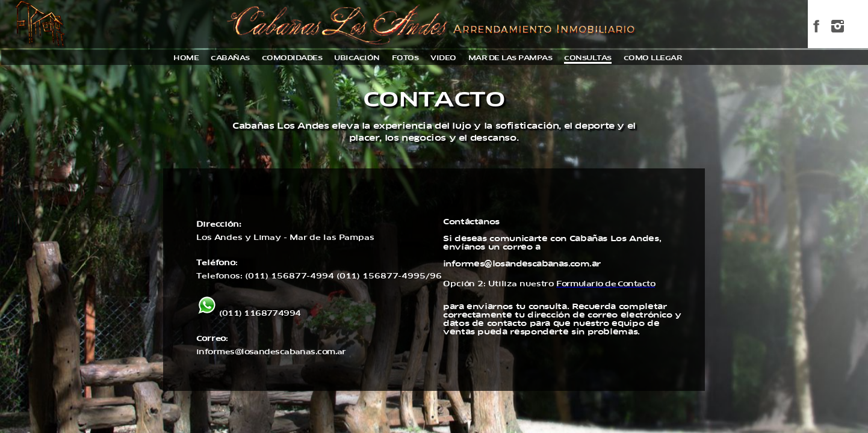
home (186, 58)
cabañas (230, 58)
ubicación (357, 58)
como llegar (653, 58)
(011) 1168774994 (249, 313)
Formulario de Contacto (606, 284)
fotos (405, 58)
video (443, 58)
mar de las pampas (510, 58)
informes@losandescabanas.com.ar (271, 352)
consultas (588, 58)
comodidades (292, 58)
